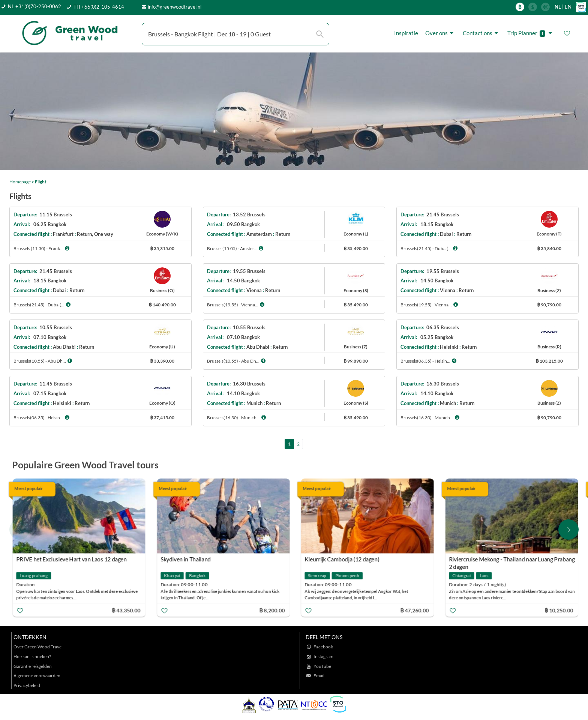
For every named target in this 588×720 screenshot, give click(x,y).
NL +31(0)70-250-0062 (34, 6)
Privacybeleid (27, 685)
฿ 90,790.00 (549, 305)
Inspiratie (406, 33)
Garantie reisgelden (33, 666)
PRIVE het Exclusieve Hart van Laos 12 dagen (72, 559)
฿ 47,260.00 (415, 610)
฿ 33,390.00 (162, 361)
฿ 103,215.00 (549, 361)
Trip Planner (531, 33)
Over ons (440, 33)
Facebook (323, 647)
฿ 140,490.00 (162, 305)
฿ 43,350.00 (126, 610)
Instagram (323, 656)
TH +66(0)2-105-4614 (99, 7)
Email (319, 676)
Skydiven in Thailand (186, 559)
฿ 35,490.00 (356, 248)
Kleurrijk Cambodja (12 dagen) (343, 559)
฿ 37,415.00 (162, 418)
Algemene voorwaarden (37, 676)
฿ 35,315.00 (162, 248)
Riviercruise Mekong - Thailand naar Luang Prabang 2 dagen (512, 560)
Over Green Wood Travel (38, 647)
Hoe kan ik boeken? (32, 656)
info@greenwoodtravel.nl (175, 7)
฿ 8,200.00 (272, 610)
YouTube (322, 666)
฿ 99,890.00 (356, 361)
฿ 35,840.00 (549, 248)
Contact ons (481, 33)
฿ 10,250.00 (559, 610)
